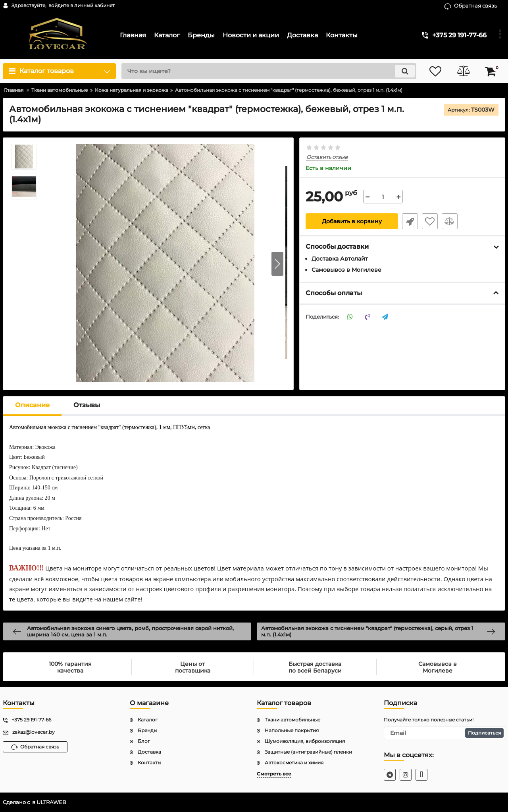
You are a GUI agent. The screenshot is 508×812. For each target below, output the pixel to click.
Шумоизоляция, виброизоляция (305, 741)
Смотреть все (274, 774)
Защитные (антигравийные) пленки (308, 752)
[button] (277, 264)
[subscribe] (444, 733)
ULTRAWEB (51, 802)
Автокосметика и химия (294, 763)
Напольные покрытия (292, 730)
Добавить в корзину (352, 221)
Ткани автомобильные (292, 720)
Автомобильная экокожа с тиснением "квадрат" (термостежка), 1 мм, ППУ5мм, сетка (110, 427)
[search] (269, 71)
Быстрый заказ (410, 221)
